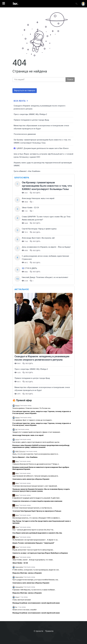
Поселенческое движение (25, 134)
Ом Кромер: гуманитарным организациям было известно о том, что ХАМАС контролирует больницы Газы (47, 186)
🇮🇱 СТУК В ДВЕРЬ (29, 268)
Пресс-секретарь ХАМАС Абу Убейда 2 (30, 114)
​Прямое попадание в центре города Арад (31, 120)
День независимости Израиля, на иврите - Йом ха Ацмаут (46, 247)
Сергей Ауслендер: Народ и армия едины (39, 229)
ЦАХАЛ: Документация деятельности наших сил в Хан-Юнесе (41, 148)
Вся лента (21, 101)
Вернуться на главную (25, 91)
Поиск (70, 79)
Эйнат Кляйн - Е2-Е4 (30, 208)
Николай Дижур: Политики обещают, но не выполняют (45, 277)
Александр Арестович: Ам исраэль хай (38, 238)
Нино (17, 461)
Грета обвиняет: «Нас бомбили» (27, 171)
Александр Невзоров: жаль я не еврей (38, 198)
